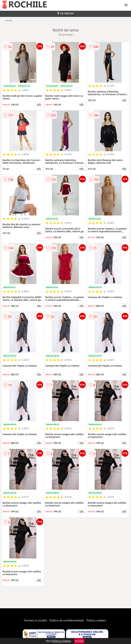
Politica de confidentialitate (67, 620)
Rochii (9, 20)
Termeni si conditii (35, 620)
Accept (79, 641)
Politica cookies (96, 620)
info (39, 104)
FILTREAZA (65, 13)
